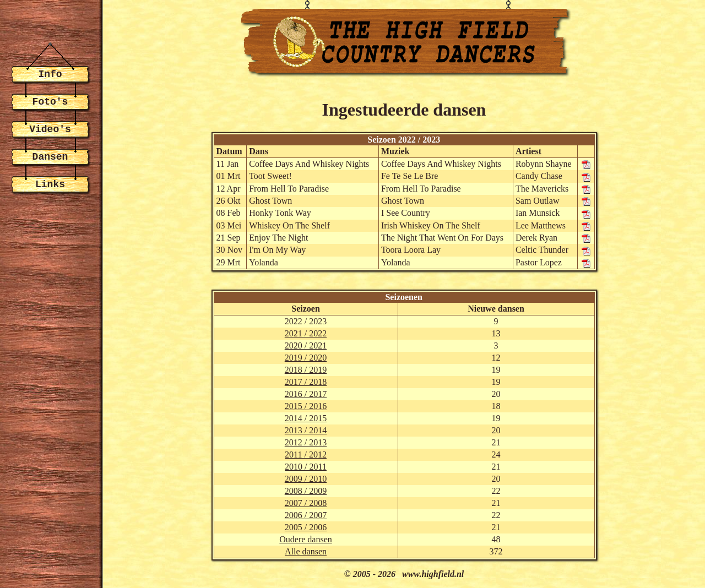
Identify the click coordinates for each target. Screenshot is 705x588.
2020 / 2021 (306, 345)
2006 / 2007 (306, 515)
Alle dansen (306, 551)
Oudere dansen (306, 539)
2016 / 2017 (306, 394)
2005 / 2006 (306, 527)
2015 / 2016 (306, 406)
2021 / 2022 (306, 333)
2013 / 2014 (306, 430)
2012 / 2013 (306, 442)
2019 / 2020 (306, 358)
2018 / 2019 (306, 370)
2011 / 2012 (306, 454)
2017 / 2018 (306, 382)
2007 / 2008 (306, 503)
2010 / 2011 (306, 467)
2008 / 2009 (306, 491)
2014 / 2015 (306, 418)
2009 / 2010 (306, 479)
